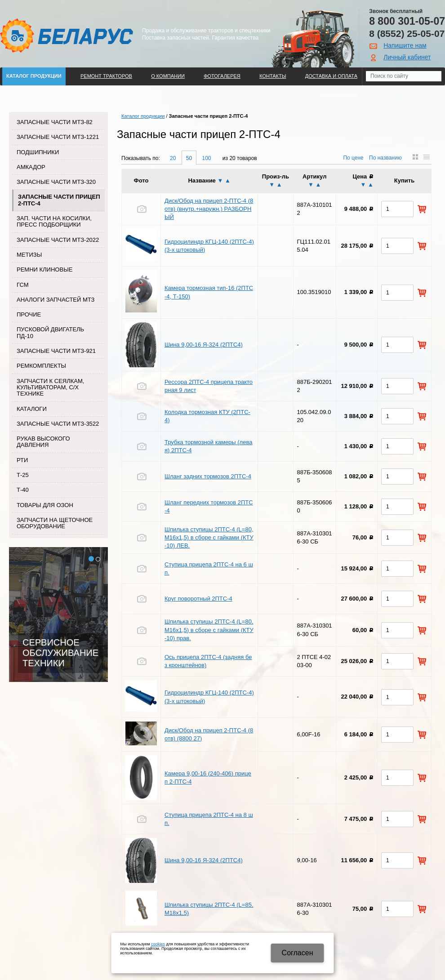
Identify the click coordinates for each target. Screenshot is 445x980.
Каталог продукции (34, 76)
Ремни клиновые (44, 269)
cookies (158, 944)
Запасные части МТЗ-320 (56, 182)
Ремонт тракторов (106, 76)
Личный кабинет (407, 57)
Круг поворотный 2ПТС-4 (198, 599)
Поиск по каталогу (33, 94)
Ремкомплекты (41, 366)
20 (173, 158)
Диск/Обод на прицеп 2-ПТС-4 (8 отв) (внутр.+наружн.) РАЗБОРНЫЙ (209, 209)
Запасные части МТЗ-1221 (58, 137)
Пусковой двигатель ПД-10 (50, 332)
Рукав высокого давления (43, 442)
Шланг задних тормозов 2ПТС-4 (208, 476)
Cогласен (298, 953)
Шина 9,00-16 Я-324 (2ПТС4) (204, 345)
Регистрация (339, 94)
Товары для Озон (45, 505)
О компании (168, 76)
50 (189, 158)
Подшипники (38, 152)
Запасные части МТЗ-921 (56, 351)
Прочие (29, 314)
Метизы (29, 255)
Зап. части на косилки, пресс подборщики (54, 221)
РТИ (22, 460)
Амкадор (31, 167)
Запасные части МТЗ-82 (55, 122)
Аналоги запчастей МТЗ (56, 300)
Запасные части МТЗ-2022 (58, 240)
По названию (385, 158)
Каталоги (32, 409)
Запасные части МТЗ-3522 (58, 424)
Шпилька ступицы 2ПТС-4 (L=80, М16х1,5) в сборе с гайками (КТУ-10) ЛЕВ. (209, 537)
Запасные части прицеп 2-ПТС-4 (59, 200)
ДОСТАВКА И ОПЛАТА (331, 76)
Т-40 (23, 490)
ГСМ (23, 285)
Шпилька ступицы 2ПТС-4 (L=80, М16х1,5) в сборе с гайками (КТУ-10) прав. (209, 630)
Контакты (273, 76)
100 (206, 158)
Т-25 (23, 475)
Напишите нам (405, 45)
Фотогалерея (222, 76)
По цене (353, 158)
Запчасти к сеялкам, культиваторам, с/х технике (50, 388)
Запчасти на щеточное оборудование (55, 523)
